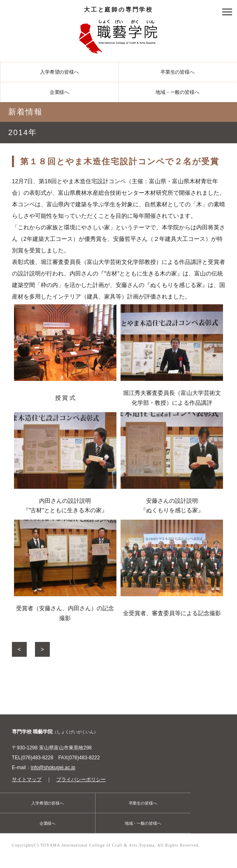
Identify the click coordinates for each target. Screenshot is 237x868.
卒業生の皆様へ (178, 72)
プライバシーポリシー (81, 779)
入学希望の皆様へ (59, 72)
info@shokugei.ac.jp (53, 768)
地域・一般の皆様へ (178, 92)
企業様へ (60, 92)
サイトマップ (27, 779)
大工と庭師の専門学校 (118, 32)
